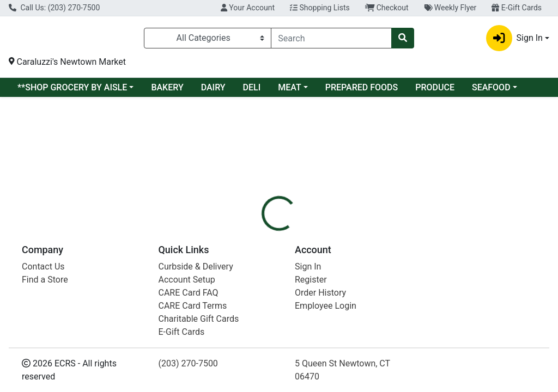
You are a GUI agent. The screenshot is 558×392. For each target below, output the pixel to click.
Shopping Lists (320, 8)
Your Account (248, 8)
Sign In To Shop (472, 136)
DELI (252, 91)
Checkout (387, 8)
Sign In (308, 384)
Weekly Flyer (450, 8)
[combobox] (331, 40)
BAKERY (167, 91)
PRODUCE (435, 91)
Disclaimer (359, 174)
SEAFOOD (491, 91)
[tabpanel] (395, 225)
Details (262, 174)
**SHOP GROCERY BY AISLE (72, 91)
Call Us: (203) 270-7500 (54, 8)
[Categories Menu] (208, 40)
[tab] (262, 174)
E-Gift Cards (517, 8)
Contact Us (43, 384)
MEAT (289, 91)
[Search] (331, 40)
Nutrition (307, 174)
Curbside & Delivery (196, 384)
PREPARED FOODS (362, 91)
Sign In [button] (514, 40)
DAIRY (213, 91)
